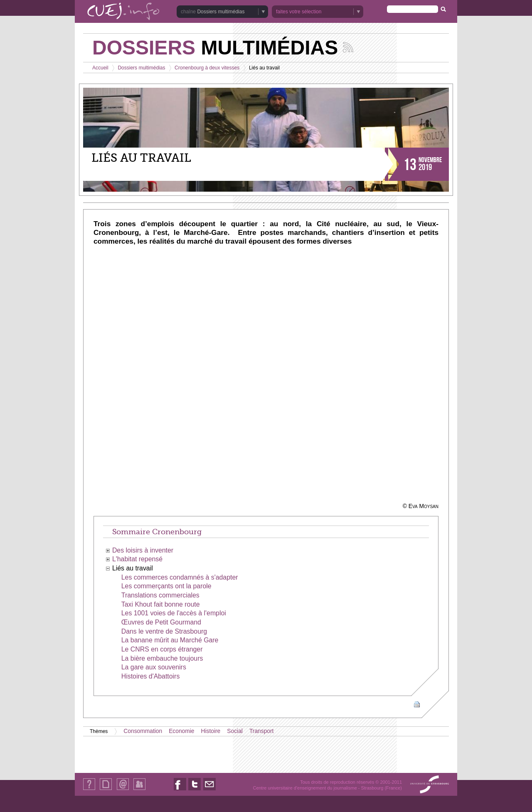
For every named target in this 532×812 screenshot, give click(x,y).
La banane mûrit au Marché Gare (170, 640)
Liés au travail (133, 568)
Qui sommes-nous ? (89, 790)
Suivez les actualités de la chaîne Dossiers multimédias (348, 47)
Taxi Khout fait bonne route (161, 604)
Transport (262, 731)
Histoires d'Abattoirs (151, 676)
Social (235, 731)
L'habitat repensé (137, 559)
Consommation (143, 731)
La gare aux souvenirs (154, 667)
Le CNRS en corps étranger (162, 649)
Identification (139, 790)
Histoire (211, 731)
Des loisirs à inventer (143, 550)
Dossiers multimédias (221, 12)
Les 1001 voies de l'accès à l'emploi (174, 613)
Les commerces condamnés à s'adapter (180, 577)
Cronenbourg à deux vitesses (207, 68)
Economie (181, 731)
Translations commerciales (160, 595)
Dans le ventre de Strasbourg (164, 631)
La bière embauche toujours (162, 658)
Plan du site (106, 790)
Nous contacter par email (209, 790)
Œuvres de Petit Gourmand (161, 622)
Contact (123, 790)
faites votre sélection (299, 12)
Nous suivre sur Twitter (195, 790)
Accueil (100, 68)
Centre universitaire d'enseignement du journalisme (305, 788)
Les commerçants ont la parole (166, 586)
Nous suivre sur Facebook (180, 790)
